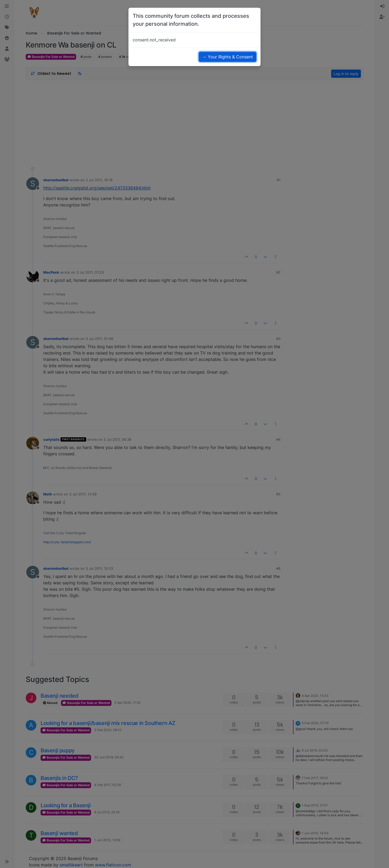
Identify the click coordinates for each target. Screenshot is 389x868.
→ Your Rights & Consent (228, 57)
